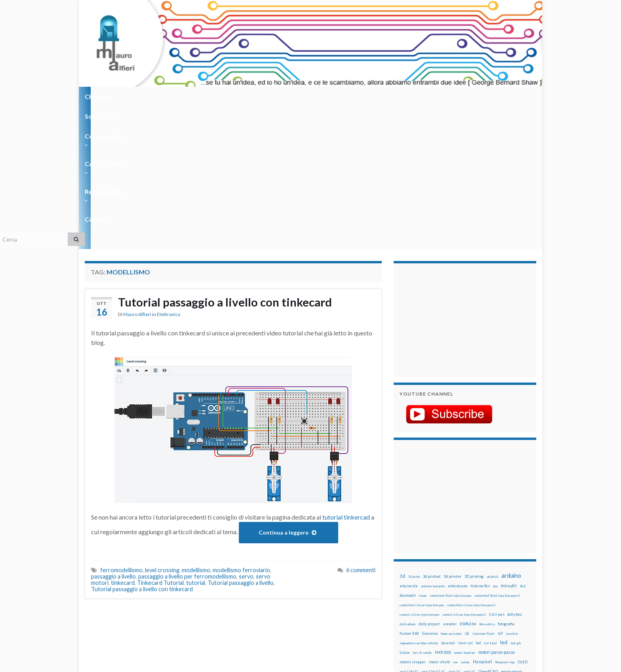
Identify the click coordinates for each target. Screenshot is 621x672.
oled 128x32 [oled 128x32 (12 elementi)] (409, 529)
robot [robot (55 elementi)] (436, 566)
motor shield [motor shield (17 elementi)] (439, 519)
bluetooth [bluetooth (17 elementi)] (408, 453)
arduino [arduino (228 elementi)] (511, 433)
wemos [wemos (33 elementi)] (505, 586)
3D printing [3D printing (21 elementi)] (474, 434)
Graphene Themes (151, 662)
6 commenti (361, 427)
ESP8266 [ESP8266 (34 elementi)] (468, 481)
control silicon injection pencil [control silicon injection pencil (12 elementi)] (464, 472)
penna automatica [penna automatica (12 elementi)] (420, 539)
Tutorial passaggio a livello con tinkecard (227, 160)
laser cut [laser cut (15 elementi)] (465, 500)
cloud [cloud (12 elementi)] (423, 453)
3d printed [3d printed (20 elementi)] (432, 434)
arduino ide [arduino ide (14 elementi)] (409, 444)
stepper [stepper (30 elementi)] (513, 576)
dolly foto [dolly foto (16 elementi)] (514, 472)
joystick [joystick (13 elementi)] (512, 491)
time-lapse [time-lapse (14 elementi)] (432, 586)
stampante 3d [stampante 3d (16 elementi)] (492, 576)
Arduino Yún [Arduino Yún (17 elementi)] (480, 443)
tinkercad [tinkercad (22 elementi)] (473, 586)
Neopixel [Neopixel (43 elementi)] (482, 519)
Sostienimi (144, 96)
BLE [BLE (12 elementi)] (523, 444)
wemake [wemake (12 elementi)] (490, 586)
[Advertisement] (449, 176)
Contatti (354, 96)
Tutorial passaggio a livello (241, 440)
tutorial (196, 440)
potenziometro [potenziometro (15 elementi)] (456, 548)
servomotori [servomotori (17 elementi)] (518, 567)
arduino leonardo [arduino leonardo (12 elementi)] (433, 444)
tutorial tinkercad (346, 374)
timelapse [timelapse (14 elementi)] (453, 586)
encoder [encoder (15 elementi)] (450, 481)
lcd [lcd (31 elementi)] (478, 500)
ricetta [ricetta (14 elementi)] (422, 567)
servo (246, 434)
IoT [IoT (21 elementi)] (500, 491)
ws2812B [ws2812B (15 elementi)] (423, 595)
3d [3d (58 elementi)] (402, 433)
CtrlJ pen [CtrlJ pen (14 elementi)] (497, 472)
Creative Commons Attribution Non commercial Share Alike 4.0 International (373, 635)
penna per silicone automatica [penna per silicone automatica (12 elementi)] (420, 548)
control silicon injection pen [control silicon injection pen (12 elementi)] (419, 472)
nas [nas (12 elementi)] (455, 520)
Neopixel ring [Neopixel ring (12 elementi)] (505, 520)
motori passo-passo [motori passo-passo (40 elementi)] (496, 509)
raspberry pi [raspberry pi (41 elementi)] (474, 557)
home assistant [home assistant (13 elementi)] (451, 491)
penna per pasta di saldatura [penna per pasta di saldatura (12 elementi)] (489, 539)
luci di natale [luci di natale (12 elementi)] (422, 510)
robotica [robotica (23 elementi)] (451, 567)
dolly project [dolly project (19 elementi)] (429, 481)
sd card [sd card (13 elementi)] (484, 567)
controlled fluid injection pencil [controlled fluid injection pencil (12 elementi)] (497, 453)
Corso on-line (196, 96)
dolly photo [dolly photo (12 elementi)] (408, 482)
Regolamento (307, 96)
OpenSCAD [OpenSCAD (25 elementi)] (488, 529)
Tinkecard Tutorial (160, 440)
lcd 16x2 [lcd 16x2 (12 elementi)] (491, 501)
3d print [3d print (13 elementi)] (414, 434)
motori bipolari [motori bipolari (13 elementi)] (465, 510)
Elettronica (169, 172)
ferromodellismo (121, 427)
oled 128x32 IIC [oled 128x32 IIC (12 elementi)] (433, 529)
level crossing (162, 427)
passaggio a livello (113, 434)
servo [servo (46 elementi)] (499, 566)
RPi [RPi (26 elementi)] (465, 567)
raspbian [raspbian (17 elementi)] (407, 567)
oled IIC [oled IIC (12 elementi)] (470, 529)
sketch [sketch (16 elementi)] (405, 576)
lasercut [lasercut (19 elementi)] (448, 500)
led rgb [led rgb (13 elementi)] (516, 501)
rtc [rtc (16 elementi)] (473, 567)
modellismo (196, 427)
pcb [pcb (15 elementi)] (402, 538)
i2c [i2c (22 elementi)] (467, 491)
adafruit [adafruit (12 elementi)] (492, 434)
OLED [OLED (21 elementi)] (523, 519)
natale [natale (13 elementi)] (465, 520)
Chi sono (100, 96)
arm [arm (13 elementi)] (495, 444)
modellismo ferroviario (241, 427)
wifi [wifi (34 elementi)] (518, 586)
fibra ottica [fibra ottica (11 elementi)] (487, 482)
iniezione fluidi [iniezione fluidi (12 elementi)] (484, 491)
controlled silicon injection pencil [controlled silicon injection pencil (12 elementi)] (471, 463)
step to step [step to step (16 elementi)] (410, 586)
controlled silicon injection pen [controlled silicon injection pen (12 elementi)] (422, 463)
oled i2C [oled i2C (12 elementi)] (454, 529)
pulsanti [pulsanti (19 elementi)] (492, 548)
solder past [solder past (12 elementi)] (422, 577)
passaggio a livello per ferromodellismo (187, 434)
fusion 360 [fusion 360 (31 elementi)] (409, 491)
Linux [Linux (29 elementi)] (405, 510)
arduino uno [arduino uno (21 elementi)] (458, 443)
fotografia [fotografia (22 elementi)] (506, 481)
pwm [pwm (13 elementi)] (435, 558)
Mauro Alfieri (137, 172)
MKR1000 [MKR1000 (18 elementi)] (443, 510)
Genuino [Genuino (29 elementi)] (430, 491)
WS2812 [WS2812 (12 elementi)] (406, 596)
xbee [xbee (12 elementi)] (437, 596)
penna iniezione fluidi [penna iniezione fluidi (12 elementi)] (451, 539)
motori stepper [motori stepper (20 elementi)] (413, 519)
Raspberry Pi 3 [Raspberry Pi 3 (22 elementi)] (503, 557)
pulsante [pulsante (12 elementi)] (476, 548)
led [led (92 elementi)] (504, 500)
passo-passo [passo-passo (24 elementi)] (511, 529)
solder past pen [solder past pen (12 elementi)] (444, 577)
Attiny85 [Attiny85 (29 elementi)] (509, 443)
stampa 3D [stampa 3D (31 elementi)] (468, 576)
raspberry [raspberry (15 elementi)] (450, 557)
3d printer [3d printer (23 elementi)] (452, 434)
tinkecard (123, 440)
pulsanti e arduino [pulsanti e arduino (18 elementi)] (414, 557)
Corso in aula (252, 96)
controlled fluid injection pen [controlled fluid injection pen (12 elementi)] (451, 453)
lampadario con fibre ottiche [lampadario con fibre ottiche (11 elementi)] (419, 501)
